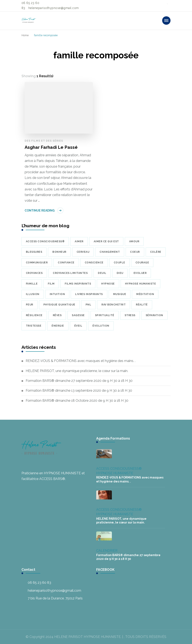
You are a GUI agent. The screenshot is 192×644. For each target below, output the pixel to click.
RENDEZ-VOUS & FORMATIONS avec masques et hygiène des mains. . (81, 361)
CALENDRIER (107, 551)
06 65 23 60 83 (39, 583)
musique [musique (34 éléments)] (120, 294)
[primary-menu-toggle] (166, 21)
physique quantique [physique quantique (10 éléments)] (59, 305)
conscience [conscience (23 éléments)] (94, 263)
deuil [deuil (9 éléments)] (102, 273)
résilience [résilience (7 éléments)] (34, 315)
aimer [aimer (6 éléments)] (79, 241)
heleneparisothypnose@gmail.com (54, 591)
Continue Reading (40, 210)
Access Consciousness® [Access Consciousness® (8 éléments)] (45, 241)
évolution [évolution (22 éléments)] (101, 326)
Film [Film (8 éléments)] (51, 284)
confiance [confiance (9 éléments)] (66, 263)
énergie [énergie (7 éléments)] (58, 326)
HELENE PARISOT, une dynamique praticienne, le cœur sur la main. (77, 371)
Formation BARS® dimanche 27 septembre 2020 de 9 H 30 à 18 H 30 (79, 381)
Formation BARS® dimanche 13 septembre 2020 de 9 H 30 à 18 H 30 (79, 391)
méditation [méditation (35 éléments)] (145, 294)
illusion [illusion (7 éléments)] (33, 294)
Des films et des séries (44, 141)
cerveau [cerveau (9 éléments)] (83, 252)
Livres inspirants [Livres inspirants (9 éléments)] (89, 294)
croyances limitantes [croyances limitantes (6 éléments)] (70, 273)
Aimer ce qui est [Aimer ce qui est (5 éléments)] (106, 241)
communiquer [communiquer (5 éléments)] (37, 263)
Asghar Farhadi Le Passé (51, 147)
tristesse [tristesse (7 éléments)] (34, 326)
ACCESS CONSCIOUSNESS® (119, 469)
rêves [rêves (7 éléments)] (57, 315)
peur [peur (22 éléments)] (30, 305)
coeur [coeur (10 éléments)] (135, 252)
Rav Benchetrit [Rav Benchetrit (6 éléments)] (114, 305)
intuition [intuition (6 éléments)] (57, 294)
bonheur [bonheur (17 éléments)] (59, 252)
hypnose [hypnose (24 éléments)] (108, 284)
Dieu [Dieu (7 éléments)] (120, 273)
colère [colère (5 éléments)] (156, 252)
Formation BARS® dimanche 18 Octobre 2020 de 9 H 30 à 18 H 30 (77, 401)
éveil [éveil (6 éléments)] (78, 326)
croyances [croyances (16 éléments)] (34, 273)
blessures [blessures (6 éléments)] (34, 252)
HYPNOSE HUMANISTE (115, 473)
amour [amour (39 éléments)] (134, 241)
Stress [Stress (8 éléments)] (130, 315)
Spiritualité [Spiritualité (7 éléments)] (105, 315)
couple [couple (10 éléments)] (119, 263)
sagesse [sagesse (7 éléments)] (78, 315)
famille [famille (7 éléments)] (32, 284)
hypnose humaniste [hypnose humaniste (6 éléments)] (141, 284)
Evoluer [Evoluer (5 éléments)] (140, 273)
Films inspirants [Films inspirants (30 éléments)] (78, 284)
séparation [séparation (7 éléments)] (154, 315)
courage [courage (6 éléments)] (142, 263)
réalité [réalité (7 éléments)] (142, 305)
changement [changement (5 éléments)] (110, 252)
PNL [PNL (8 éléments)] (88, 305)
